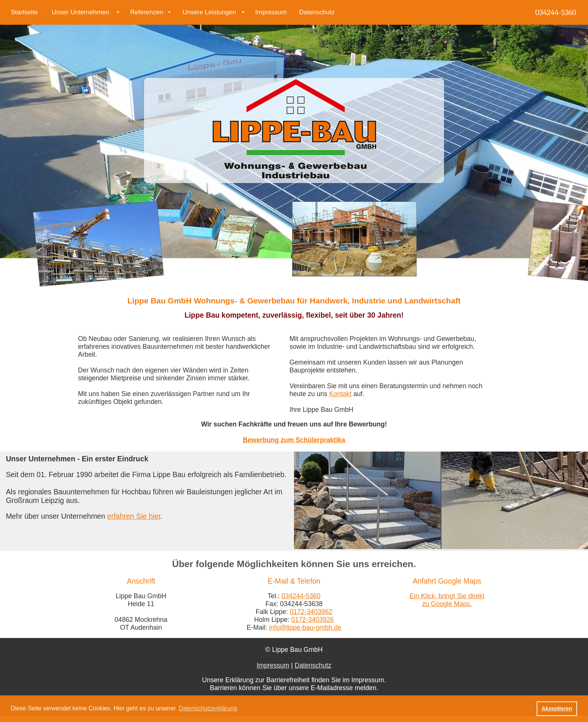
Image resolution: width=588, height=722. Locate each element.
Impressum (271, 12)
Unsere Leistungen (209, 12)
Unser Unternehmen (80, 12)
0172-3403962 (311, 612)
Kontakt (340, 394)
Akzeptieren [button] (557, 708)
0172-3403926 (313, 620)
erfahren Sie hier (134, 516)
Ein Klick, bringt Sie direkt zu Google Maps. (447, 600)
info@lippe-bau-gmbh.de (305, 627)
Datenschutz (317, 12)
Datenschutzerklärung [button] (208, 708)
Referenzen (147, 12)
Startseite (24, 12)
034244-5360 (556, 12)
